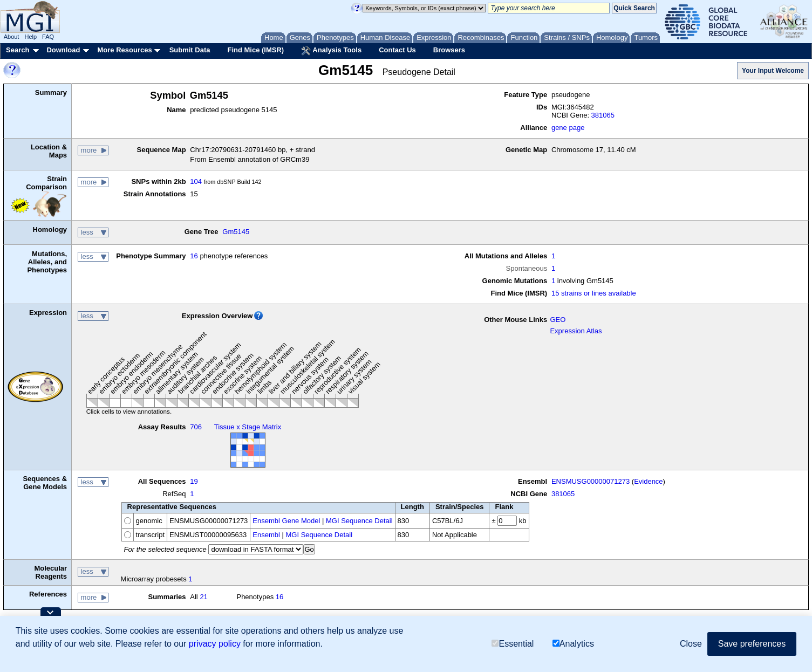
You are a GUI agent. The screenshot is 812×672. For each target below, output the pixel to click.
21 (203, 597)
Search (18, 50)
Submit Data (190, 50)
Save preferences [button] (752, 644)
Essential (513, 644)
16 (194, 256)
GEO (558, 320)
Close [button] (691, 644)
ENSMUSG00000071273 (591, 481)
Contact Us (397, 50)
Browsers (449, 50)
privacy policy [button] (215, 644)
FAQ (48, 37)
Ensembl (266, 535)
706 (196, 427)
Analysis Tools (331, 51)
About (12, 37)
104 (196, 181)
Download (63, 50)
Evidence (648, 481)
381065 (603, 115)
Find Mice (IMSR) (255, 50)
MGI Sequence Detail (359, 521)
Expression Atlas (576, 331)
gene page (568, 128)
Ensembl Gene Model (286, 521)
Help (30, 37)
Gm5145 (236, 232)
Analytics (573, 644)
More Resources (124, 50)
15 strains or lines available (594, 293)
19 (194, 481)
